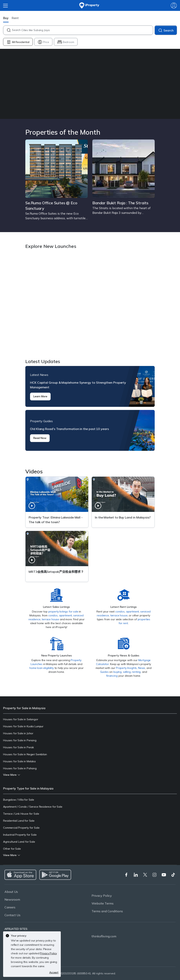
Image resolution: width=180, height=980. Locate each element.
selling (127, 672)
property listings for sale (63, 612)
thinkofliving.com (104, 936)
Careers (10, 907)
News (142, 668)
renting (136, 672)
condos (53, 615)
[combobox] (82, 30)
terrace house (50, 619)
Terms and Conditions (107, 911)
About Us (11, 892)
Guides (104, 672)
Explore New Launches (90, 304)
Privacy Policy (102, 896)
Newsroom (12, 899)
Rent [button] (15, 18)
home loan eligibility (42, 668)
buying (117, 672)
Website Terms (103, 903)
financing (112, 676)
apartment (66, 615)
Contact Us (12, 915)
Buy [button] (6, 18)
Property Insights (126, 668)
